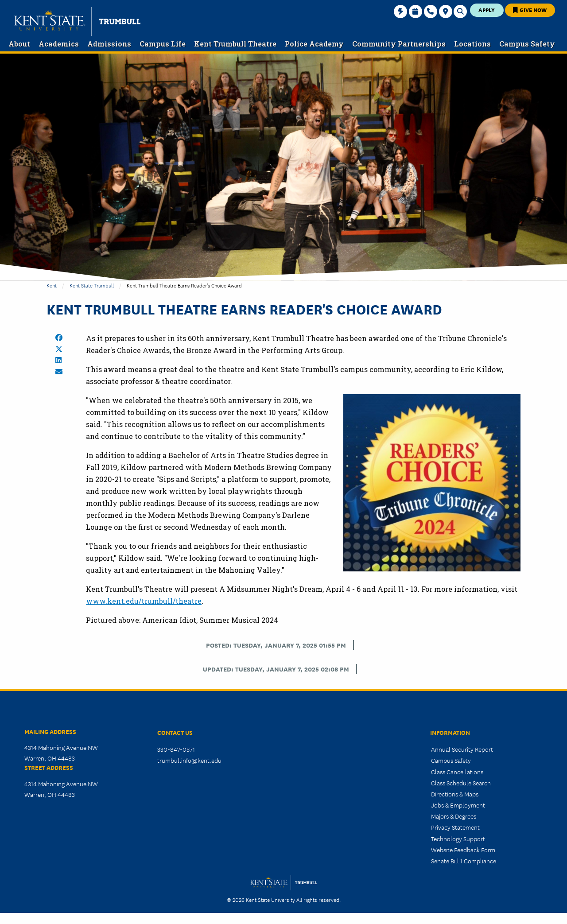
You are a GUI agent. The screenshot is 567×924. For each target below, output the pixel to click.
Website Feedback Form (463, 850)
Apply (487, 10)
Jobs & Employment (458, 805)
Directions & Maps (455, 794)
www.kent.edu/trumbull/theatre (144, 601)
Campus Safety (451, 760)
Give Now (530, 10)
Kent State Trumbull (92, 285)
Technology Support (458, 839)
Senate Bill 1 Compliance (464, 861)
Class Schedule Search (461, 783)
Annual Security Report (462, 749)
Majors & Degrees (454, 816)
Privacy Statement (455, 827)
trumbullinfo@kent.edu (189, 760)
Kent (52, 285)
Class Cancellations (457, 772)
